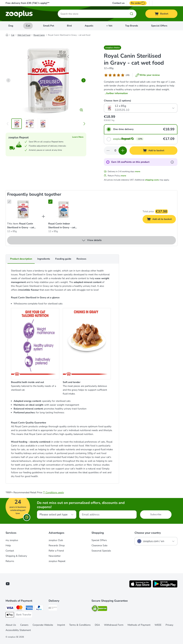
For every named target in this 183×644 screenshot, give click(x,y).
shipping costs (152, 180)
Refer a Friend (56, 551)
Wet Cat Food (24, 35)
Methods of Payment (139, 625)
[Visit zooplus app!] (140, 587)
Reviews (81, 259)
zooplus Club (56, 540)
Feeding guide (63, 259)
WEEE (158, 625)
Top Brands (132, 26)
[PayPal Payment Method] (39, 608)
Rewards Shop (57, 545)
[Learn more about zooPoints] (172, 162)
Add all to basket (161, 220)
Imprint (61, 625)
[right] (83, 80)
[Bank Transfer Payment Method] (24, 615)
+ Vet (109, 26)
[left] (8, 80)
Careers (24, 625)
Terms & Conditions (80, 625)
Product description (21, 259)
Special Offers (159, 26)
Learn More (78, 137)
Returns (10, 561)
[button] (113, 48)
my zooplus (12, 540)
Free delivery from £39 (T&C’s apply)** (27, 3)
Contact (10, 551)
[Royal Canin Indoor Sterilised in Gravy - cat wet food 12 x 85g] (64, 209)
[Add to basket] (154, 151)
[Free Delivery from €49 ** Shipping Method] (53, 608)
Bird (69, 26)
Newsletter (55, 556)
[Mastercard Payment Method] (20, 608)
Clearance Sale (99, 545)
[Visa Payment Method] (10, 608)
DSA (97, 625)
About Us (11, 625)
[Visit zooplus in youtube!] (8, 584)
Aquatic (89, 26)
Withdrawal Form (114, 625)
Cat (28, 26)
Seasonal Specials (101, 551)
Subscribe (156, 514)
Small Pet (49, 26)
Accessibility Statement (18, 630)
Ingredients (44, 259)
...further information (116, 93)
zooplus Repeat (57, 561)
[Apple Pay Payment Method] (10, 615)
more (138, 171)
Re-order (138, 3)
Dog (11, 26)
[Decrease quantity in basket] (108, 151)
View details (92, 240)
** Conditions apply (53, 492)
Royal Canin (39, 35)
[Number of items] (115, 151)
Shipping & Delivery (16, 556)
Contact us (119, 3)
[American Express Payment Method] (29, 608)
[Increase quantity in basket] (123, 151)
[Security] (99, 609)
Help (8, 545)
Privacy (169, 625)
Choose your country (148, 533)
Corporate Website (43, 625)
